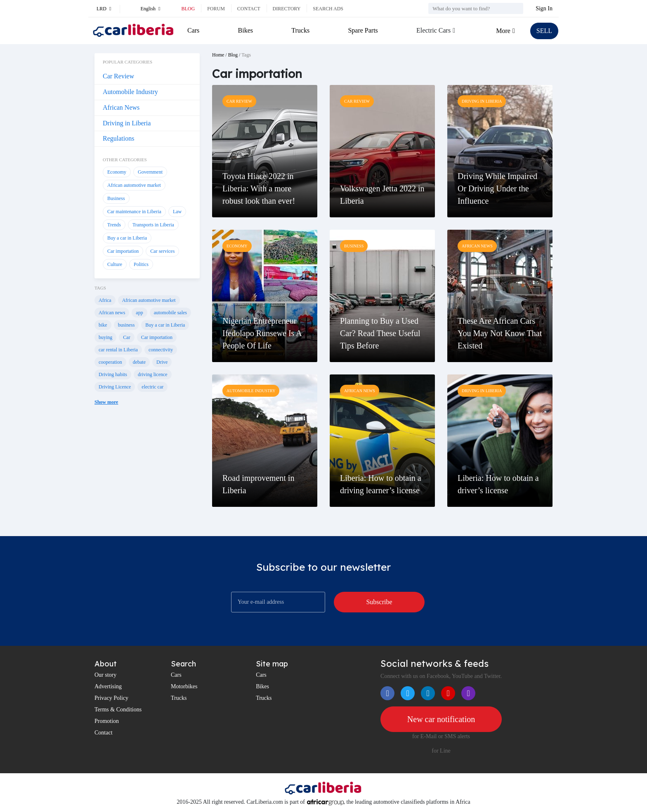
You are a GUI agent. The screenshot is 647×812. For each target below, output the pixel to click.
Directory (287, 9)
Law (177, 212)
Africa (105, 300)
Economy (117, 172)
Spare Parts (363, 30)
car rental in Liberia (118, 350)
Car (126, 337)
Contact (249, 9)
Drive (162, 362)
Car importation (123, 251)
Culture (115, 264)
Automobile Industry (130, 92)
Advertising (108, 686)
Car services (162, 251)
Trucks (300, 30)
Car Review (118, 76)
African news (112, 313)
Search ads (328, 9)
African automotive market (134, 185)
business (126, 325)
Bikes (246, 30)
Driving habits (113, 374)
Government (150, 172)
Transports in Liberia (153, 225)
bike (103, 325)
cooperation (110, 362)
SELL (544, 31)
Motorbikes (184, 686)
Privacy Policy (111, 698)
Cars (193, 30)
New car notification (441, 719)
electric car (152, 387)
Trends (114, 225)
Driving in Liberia (127, 123)
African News (121, 107)
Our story (105, 675)
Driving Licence (115, 387)
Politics (141, 264)
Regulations (118, 138)
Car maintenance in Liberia (134, 212)
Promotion (107, 721)
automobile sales (170, 313)
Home (218, 55)
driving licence (153, 374)
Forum (216, 9)
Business (116, 198)
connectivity (161, 350)
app (139, 313)
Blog (188, 9)
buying (105, 337)
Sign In (544, 8)
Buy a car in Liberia (127, 238)
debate (139, 362)
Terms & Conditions (118, 710)
